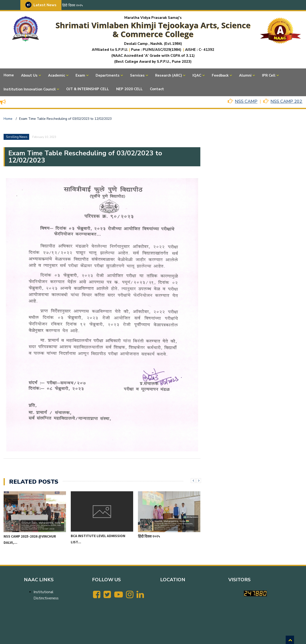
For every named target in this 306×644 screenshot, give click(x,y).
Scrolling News (17, 137)
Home (9, 75)
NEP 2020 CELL (129, 89)
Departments (108, 75)
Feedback (220, 75)
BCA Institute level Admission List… (98, 539)
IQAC (197, 75)
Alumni (245, 75)
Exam (80, 75)
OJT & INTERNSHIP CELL (88, 89)
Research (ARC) (169, 75)
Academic (57, 75)
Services (137, 75)
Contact (157, 89)
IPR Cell (269, 75)
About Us (29, 75)
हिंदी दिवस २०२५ (72, 5)
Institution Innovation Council (30, 89)
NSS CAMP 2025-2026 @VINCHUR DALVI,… (30, 539)
